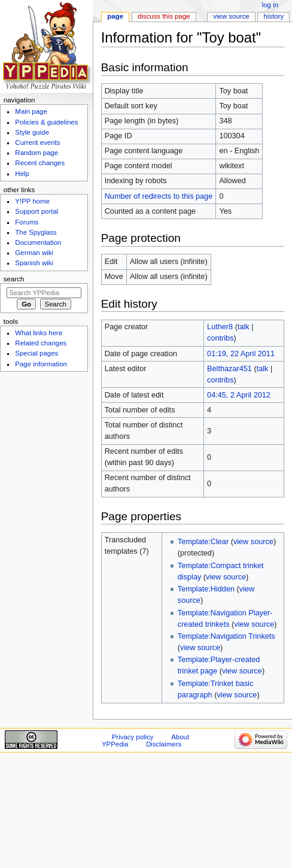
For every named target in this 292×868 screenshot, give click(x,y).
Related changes (41, 343)
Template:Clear (203, 542)
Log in (270, 5)
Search (14, 279)
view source (253, 542)
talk (244, 327)
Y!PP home (32, 201)
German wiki (34, 253)
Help (22, 174)
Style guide (32, 132)
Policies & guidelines (46, 122)
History (274, 16)
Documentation (38, 242)
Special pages (36, 353)
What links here (39, 333)
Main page (31, 111)
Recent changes (40, 163)
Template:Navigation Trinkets (226, 636)
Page (115, 16)
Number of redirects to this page (159, 196)
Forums (27, 222)
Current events (37, 142)
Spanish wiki (34, 263)
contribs (220, 338)
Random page (36, 153)
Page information (41, 364)
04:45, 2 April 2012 (239, 395)
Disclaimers (164, 744)
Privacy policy (133, 737)
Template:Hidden (206, 589)
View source (231, 16)
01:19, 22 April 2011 (241, 354)
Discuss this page (164, 16)
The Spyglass (36, 232)
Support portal (36, 211)
